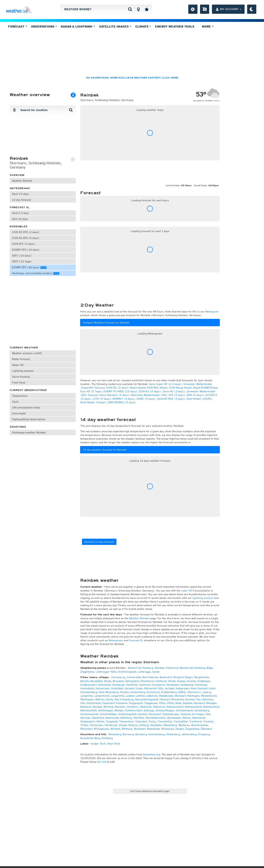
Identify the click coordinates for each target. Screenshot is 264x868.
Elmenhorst (147, 681)
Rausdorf (199, 703)
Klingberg (204, 734)
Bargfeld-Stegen (183, 677)
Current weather (24, 348)
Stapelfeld (98, 718)
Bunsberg (141, 734)
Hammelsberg (156, 734)
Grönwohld (104, 685)
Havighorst (158, 685)
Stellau (187, 718)
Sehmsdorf (155, 714)
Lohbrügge (144, 672)
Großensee (204, 681)
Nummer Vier (193, 699)
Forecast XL (20, 207)
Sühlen (100, 721)
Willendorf (86, 729)
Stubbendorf (88, 721)
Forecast (18, 26)
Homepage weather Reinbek (29, 432)
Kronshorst (153, 692)
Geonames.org (151, 754)
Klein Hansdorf (199, 688)
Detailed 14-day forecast (99, 542)
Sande (156, 672)
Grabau (181, 681)
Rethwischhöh (89, 710)
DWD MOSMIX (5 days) (122, 402)
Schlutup (149, 710)
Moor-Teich (114, 744)
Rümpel (119, 710)
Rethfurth (146, 707)
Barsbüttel (97, 681)
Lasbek (130, 696)
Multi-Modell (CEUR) (199, 399)
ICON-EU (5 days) (150, 391)
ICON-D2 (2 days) (117, 388)
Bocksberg (115, 734)
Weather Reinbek (22, 181)
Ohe (83, 703)
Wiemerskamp (199, 725)
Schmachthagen (165, 710)
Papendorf (108, 703)
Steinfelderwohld (155, 718)
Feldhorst (161, 681)
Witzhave (127, 729)
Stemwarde (199, 718)
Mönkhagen (87, 699)
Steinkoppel (174, 718)
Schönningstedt (127, 672)
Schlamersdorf (134, 710)
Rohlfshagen (106, 710)
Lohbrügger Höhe (106, 672)
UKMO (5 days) (146, 399)
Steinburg (126, 718)
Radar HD (18, 365)
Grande (191, 681)
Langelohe (87, 696)
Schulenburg (202, 710)
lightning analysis (203, 598)
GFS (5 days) (177, 395)
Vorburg (133, 725)
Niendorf (165, 699)
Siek (208, 714)
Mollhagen (193, 696)
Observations (44, 26)
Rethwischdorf (175, 707)
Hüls (161, 688)
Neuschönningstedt (147, 699)
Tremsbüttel (181, 721)
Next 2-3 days (20, 213)
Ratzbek (188, 703)
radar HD (187, 591)
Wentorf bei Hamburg (141, 668)
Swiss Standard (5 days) (114, 395)
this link (102, 762)
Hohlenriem (102, 688)
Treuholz (208, 721)
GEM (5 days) (195, 395)
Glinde (172, 681)
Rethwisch (159, 707)
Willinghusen (101, 729)
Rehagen (211, 703)
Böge (210, 668)
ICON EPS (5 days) (24, 244)
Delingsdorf (132, 681)
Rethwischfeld (193, 707)
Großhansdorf (88, 685)
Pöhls (162, 703)
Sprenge (85, 718)
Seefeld (143, 714)
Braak (108, 681)
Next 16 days (20, 219)
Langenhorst (102, 696)
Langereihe (118, 696)
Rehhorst (86, 707)
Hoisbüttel (117, 688)
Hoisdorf (130, 688)
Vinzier (123, 725)
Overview (17, 175)
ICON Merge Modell (180, 388)
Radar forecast (21, 359)
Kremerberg (138, 692)
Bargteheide (202, 677)
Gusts (15, 402)
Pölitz (171, 703)
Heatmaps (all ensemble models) (36, 273)
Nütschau (208, 699)
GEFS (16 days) (22, 256)
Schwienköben (108, 714)
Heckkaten (173, 685)
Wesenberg (170, 725)
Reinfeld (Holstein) (127, 707)
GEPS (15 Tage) (22, 261)
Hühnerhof (172, 668)
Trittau (84, 725)
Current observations (28, 390)
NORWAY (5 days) (124, 399)
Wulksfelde (153, 729)
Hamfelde (132, 685)
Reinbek (159, 668)
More (208, 26)
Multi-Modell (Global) (93, 402)
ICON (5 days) (102, 399)
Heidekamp (187, 685)
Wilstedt (115, 729)
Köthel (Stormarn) (190, 692)
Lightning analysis (23, 371)
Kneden (125, 692)
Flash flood (19, 383)
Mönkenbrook (209, 696)
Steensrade (112, 718)
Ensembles (19, 226)
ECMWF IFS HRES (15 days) (120, 391)
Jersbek (169, 688)
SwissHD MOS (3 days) (171, 399)
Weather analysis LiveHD (27, 353)
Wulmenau (168, 729)
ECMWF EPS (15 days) (26, 250)
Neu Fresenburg (124, 699)
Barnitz (85, 681)
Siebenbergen (171, 714)
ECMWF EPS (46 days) (29, 267)
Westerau (184, 725)
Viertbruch (111, 725)
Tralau (152, 721)
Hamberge (118, 685)
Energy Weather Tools (175, 26)
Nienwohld (177, 699)
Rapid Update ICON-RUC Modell (149, 388)
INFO (217, 101)
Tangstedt (112, 721)
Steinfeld (139, 718)
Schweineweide (89, 714)
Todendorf (141, 721)
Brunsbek (118, 681)
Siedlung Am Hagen (192, 714)
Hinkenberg (173, 734)
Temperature (20, 396)
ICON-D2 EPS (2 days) (26, 232)
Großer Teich (98, 744)
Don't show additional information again (150, 791)
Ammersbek (134, 677)
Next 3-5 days (20, 194)
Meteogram (212, 312)
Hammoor (145, 685)
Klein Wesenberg (109, 692)
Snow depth (19, 413)
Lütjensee (152, 696)
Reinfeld (109, 707)
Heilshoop (201, 685)
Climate (143, 26)
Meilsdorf (180, 696)
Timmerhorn (126, 721)
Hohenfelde (87, 688)
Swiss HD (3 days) (174, 391)
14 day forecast (22, 200)
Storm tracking (21, 377)
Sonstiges (18, 427)
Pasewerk (122, 703)
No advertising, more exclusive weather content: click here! (132, 78)
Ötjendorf (206, 729)
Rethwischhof (211, 707)
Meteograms (20, 188)
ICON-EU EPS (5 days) (26, 238)
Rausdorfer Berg (90, 738)
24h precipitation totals (26, 407)
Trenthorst (196, 721)
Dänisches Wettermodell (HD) (149, 395)
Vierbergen (96, 725)
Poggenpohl (136, 703)
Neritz (109, 699)
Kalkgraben (182, 688)
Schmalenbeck (184, 710)
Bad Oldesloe (150, 677)
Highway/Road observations (29, 419)
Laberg (207, 692)
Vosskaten (156, 725)
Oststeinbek (94, 703)
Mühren (100, 699)
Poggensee (151, 703)
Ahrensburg (118, 677)
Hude (139, 688)
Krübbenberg (169, 692)
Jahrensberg (189, 734)
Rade (178, 703)
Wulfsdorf (140, 729)
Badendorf (166, 677)
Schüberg (107, 738)
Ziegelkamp (87, 672)
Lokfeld (140, 696)
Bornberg (128, 734)
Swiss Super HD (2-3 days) (165, 384)
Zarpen (180, 729)
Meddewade (166, 696)
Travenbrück (165, 721)
